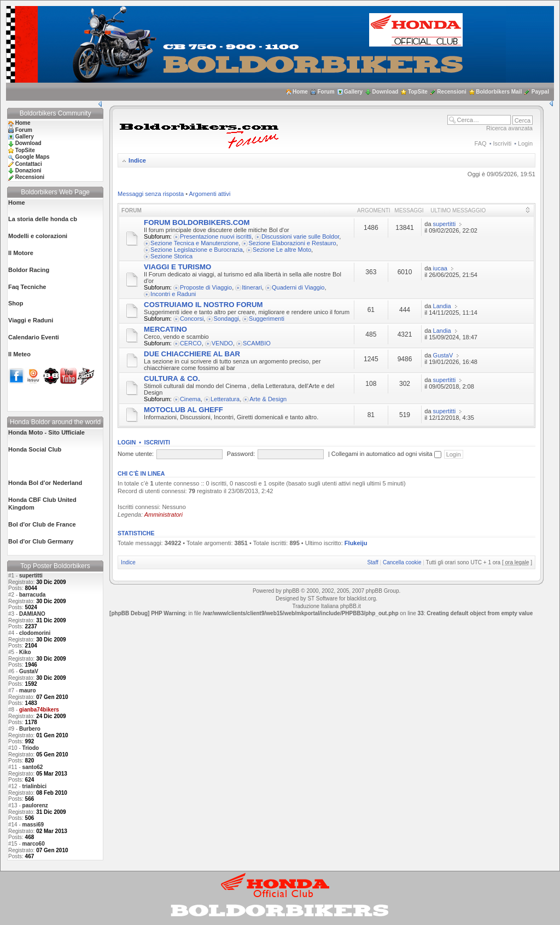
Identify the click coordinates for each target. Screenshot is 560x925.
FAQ (481, 143)
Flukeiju (356, 543)
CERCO (191, 343)
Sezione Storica (171, 256)
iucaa (440, 268)
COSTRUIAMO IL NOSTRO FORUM (203, 305)
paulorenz (35, 805)
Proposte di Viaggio (206, 287)
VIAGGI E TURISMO (177, 267)
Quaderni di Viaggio (298, 287)
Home (300, 92)
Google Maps (33, 157)
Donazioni (28, 170)
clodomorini (35, 633)
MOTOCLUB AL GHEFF (183, 410)
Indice (137, 160)
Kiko (25, 652)
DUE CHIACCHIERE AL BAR (192, 354)
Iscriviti (503, 143)
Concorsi (192, 319)
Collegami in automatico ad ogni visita (386, 454)
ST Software (322, 599)
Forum (326, 92)
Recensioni (451, 92)
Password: (241, 454)
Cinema (190, 399)
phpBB (291, 591)
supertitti (31, 576)
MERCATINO (165, 329)
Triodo (31, 748)
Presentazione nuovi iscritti (216, 236)
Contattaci (29, 164)
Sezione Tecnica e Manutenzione (194, 243)
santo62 (33, 767)
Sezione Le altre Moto (282, 250)
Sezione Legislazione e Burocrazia (197, 250)
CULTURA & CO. (172, 378)
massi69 (33, 825)
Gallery (353, 92)
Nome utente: (136, 454)
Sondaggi (226, 319)
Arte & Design (268, 399)
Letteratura (225, 399)
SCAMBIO (257, 343)
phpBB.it (351, 606)
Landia (442, 306)
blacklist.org (361, 599)
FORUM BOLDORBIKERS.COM (197, 222)
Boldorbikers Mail (499, 92)
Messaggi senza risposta (151, 194)
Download (386, 92)
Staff (372, 562)
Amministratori (164, 514)
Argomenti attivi (210, 194)
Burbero (30, 729)
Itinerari (252, 287)
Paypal (540, 92)
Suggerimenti (267, 319)
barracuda (32, 595)
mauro (28, 690)
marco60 (34, 844)
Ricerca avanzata (509, 128)
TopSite (418, 92)
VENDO (222, 343)
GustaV (29, 671)
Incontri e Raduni (173, 294)
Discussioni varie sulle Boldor (300, 236)
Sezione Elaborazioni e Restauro (292, 243)
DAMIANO (32, 614)
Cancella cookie (402, 562)
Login (525, 143)
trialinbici (34, 786)
